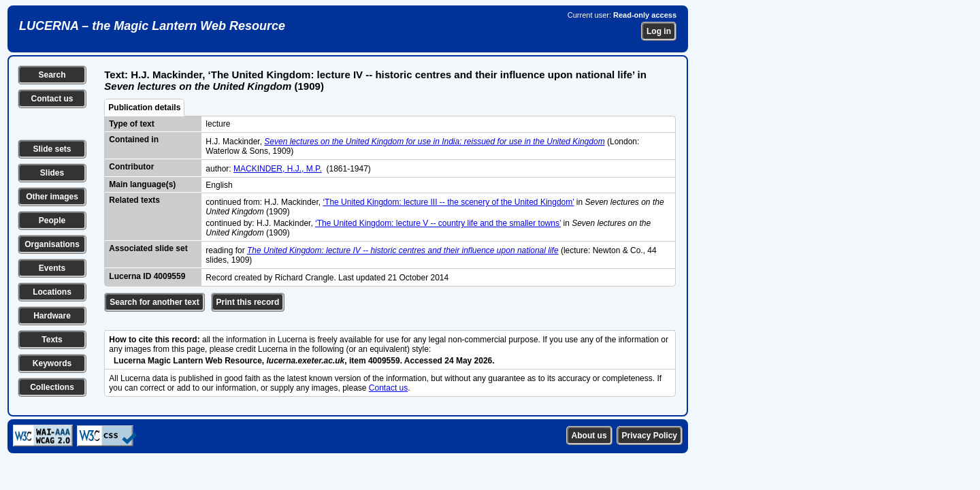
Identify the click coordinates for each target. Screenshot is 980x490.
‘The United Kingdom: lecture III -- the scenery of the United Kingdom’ (448, 202)
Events (52, 268)
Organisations (52, 244)
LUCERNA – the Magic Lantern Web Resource (152, 26)
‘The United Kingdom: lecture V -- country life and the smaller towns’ (438, 223)
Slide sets (52, 149)
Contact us (52, 99)
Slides (52, 173)
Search (52, 75)
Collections (52, 387)
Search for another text (154, 302)
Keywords (52, 363)
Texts (52, 340)
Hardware (52, 316)
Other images (52, 197)
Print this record (248, 302)
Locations (52, 292)
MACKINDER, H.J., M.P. (278, 169)
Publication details (144, 108)
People (52, 220)
